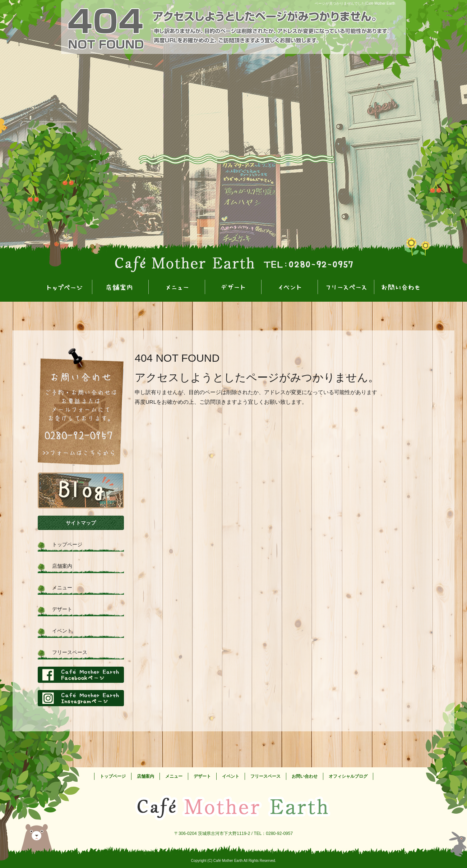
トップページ (64, 288)
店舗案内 (121, 288)
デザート (233, 288)
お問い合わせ (403, 288)
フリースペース (346, 288)
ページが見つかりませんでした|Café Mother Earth (355, 3)
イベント (290, 288)
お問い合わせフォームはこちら (81, 407)
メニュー (177, 288)
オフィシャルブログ (81, 490)
